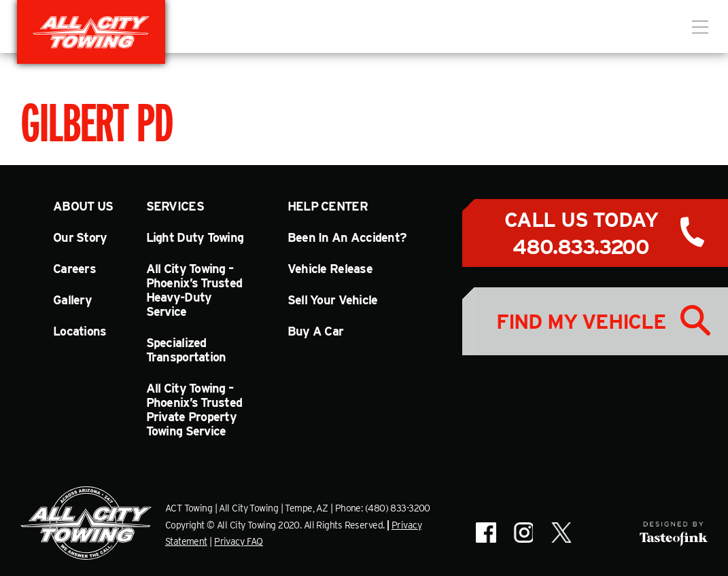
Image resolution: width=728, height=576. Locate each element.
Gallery (72, 300)
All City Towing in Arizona (91, 32)
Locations (80, 331)
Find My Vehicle (581, 321)
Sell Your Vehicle (333, 300)
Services (175, 206)
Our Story (80, 237)
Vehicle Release (330, 269)
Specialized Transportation (186, 350)
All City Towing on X (560, 533)
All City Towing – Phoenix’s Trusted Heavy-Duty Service (194, 290)
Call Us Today (581, 233)
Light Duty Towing (195, 237)
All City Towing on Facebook (486, 533)
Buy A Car (316, 331)
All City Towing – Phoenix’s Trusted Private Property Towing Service (194, 410)
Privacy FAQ (239, 541)
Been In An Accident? (347, 237)
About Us (83, 206)
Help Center (328, 206)
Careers (74, 269)
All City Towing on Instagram (523, 533)
